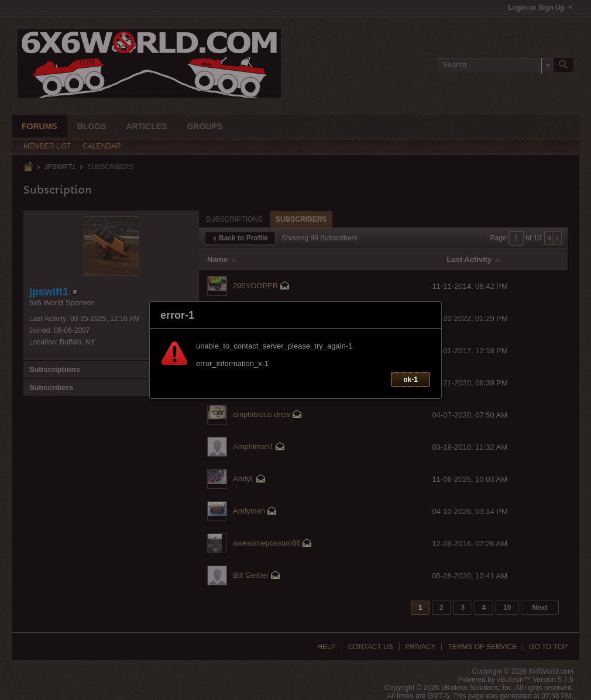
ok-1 (410, 380)
